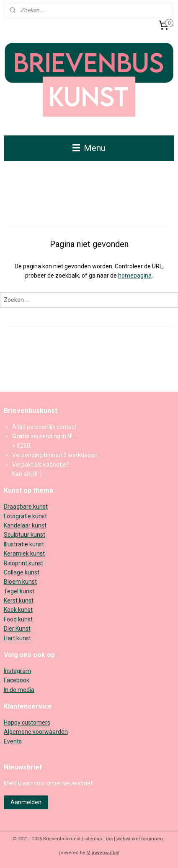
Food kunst (18, 619)
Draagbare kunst (26, 507)
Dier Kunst (17, 629)
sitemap (93, 839)
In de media (19, 690)
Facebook (17, 680)
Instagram (17, 671)
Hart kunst (17, 638)
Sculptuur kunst (25, 535)
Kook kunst (18, 610)
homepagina (135, 275)
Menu (89, 148)
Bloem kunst (20, 582)
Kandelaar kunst (25, 525)
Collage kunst (22, 572)
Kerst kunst (19, 600)
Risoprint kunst (23, 563)
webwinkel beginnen (140, 839)
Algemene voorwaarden (36, 732)
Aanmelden (26, 802)
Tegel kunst (19, 591)
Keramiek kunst (24, 554)
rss (109, 839)
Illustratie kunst (24, 544)
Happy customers (27, 722)
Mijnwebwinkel (103, 853)
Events (13, 741)
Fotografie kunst (25, 516)
